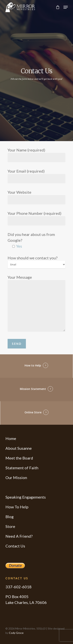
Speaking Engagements (26, 497)
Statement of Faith (22, 468)
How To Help (17, 507)
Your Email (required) (36, 176)
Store (10, 526)
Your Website (36, 197)
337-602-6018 (18, 587)
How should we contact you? (36, 262)
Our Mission (16, 477)
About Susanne (19, 448)
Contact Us (15, 546)
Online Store (33, 412)
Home (11, 438)
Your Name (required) (36, 155)
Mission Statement (33, 389)
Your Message (36, 304)
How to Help (33, 365)
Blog (10, 517)
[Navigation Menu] (66, 7)
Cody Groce (16, 633)
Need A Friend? (19, 536)
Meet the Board (19, 458)
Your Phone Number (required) (36, 218)
